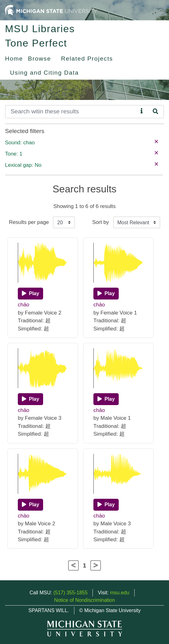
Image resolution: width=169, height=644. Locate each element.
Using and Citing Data (44, 73)
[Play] (30, 294)
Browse (40, 59)
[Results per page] (64, 222)
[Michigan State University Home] (51, 10)
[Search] (72, 112)
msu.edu (119, 593)
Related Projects (87, 59)
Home (14, 59)
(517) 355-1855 (70, 593)
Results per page (29, 222)
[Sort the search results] (137, 222)
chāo (24, 305)
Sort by (101, 222)
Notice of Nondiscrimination (84, 600)
